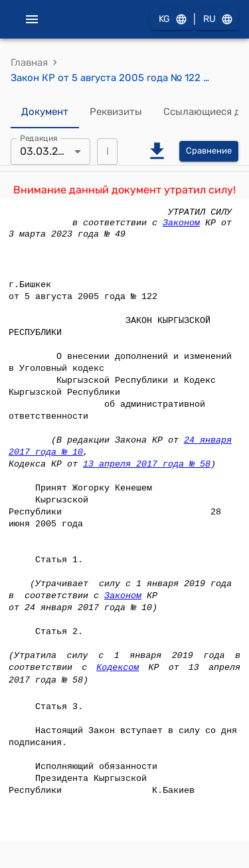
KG (172, 20)
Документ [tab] (45, 112)
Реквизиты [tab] (116, 112)
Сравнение (209, 151)
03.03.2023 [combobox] (48, 151)
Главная (29, 62)
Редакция (39, 138)
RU (217, 20)
